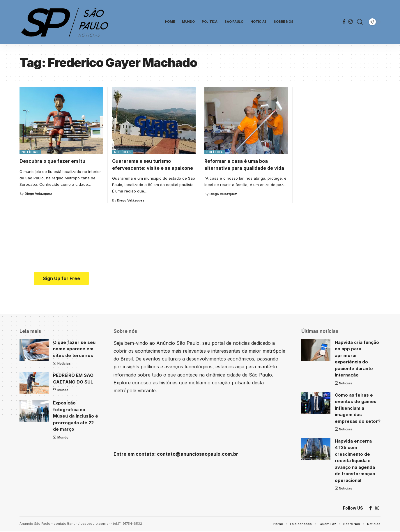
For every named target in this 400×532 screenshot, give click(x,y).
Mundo (63, 390)
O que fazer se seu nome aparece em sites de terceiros (74, 349)
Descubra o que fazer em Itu (52, 161)
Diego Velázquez (38, 194)
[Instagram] (351, 22)
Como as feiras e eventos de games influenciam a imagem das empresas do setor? (358, 408)
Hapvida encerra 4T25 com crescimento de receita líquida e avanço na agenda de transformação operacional (355, 461)
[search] (360, 22)
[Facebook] (344, 22)
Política (215, 152)
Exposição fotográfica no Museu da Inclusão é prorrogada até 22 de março (76, 416)
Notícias (30, 152)
